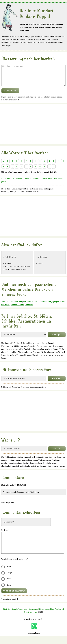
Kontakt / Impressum (19, 613)
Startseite (5, 306)
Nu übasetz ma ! (10, 95)
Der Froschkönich (30, 306)
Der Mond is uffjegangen (49, 306)
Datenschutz (33, 613)
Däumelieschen (16, 306)
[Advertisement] (33, 128)
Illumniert (19, 182)
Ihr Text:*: (5, 534)
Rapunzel (29, 309)
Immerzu (28, 182)
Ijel (13, 182)
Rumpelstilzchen (18, 309)
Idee (9, 182)
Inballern (43, 182)
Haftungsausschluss (47, 613)
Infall (50, 182)
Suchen (57, 453)
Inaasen (36, 182)
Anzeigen (57, 339)
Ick (5, 182)
